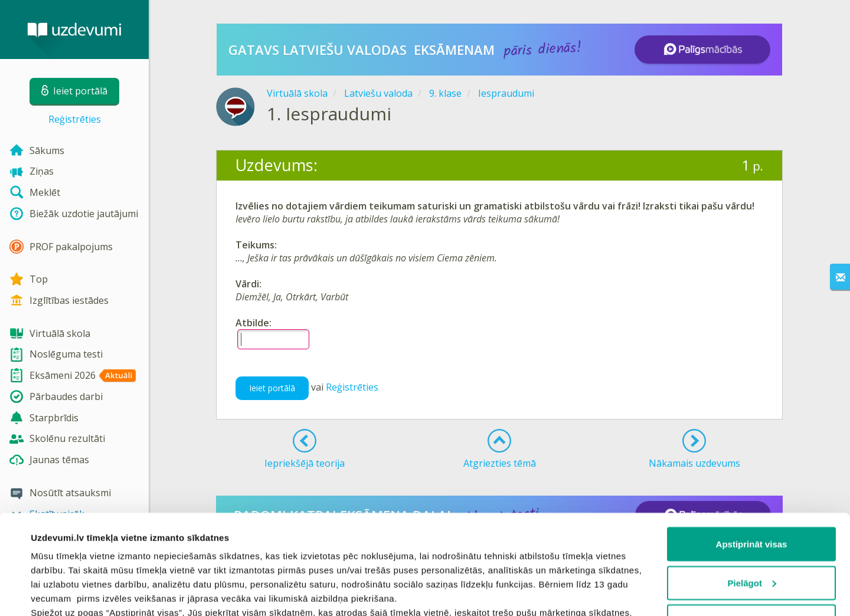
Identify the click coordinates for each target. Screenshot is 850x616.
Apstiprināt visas (752, 450)
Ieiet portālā (272, 388)
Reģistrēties (75, 119)
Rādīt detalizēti (62, 593)
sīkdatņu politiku (166, 561)
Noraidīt (752, 528)
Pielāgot (752, 489)
